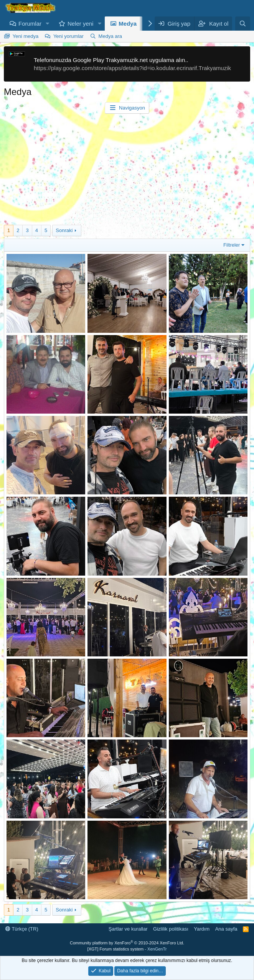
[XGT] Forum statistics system (127, 949)
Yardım (202, 929)
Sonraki (64, 230)
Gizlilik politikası (171, 929)
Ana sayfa (226, 929)
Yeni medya (26, 36)
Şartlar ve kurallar (128, 929)
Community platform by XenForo (127, 943)
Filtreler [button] (232, 245)
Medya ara (110, 36)
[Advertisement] (127, 171)
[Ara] (243, 24)
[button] (48, 24)
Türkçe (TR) (22, 929)
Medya (128, 24)
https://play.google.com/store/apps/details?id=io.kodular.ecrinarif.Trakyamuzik (132, 68)
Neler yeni (81, 24)
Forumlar (30, 24)
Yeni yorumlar (68, 36)
